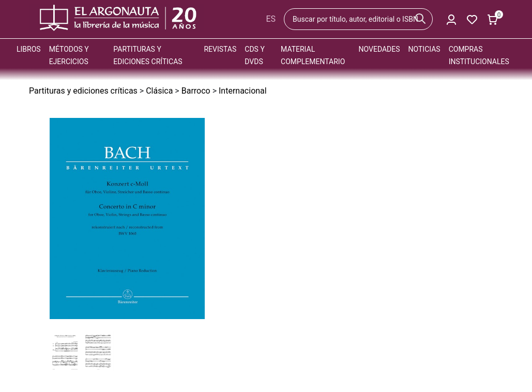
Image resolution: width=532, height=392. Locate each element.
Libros (29, 49)
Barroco (196, 91)
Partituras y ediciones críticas (83, 91)
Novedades (379, 49)
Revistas (220, 49)
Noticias (424, 49)
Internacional (243, 91)
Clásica (159, 91)
